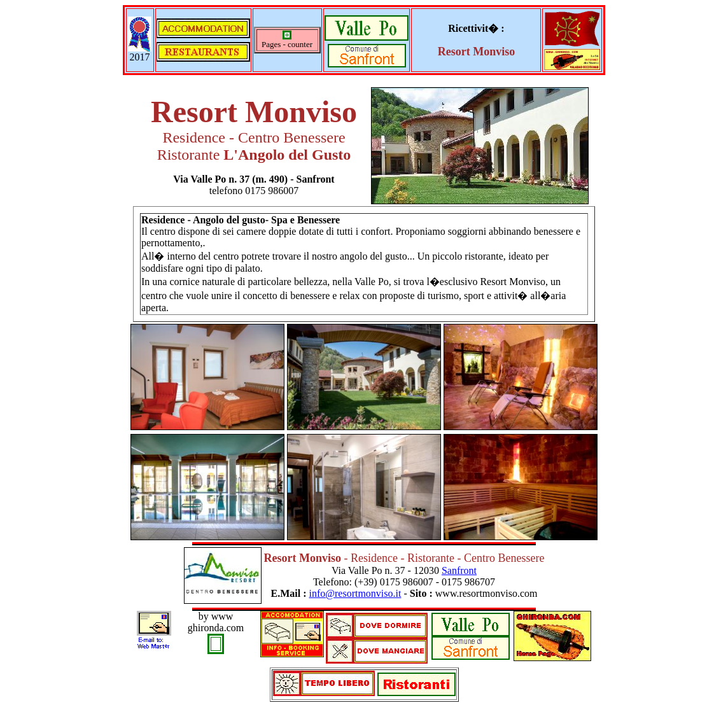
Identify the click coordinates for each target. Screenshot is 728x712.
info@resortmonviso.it (355, 593)
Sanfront (459, 570)
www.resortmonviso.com (486, 593)
